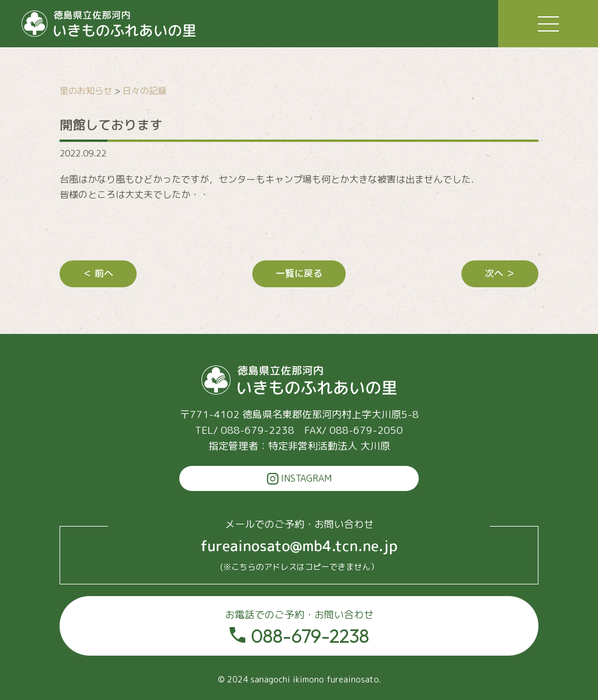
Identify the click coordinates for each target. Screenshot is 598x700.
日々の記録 (145, 91)
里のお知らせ (86, 91)
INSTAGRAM (299, 478)
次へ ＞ (500, 273)
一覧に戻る (299, 273)
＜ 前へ (98, 273)
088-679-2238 (299, 627)
